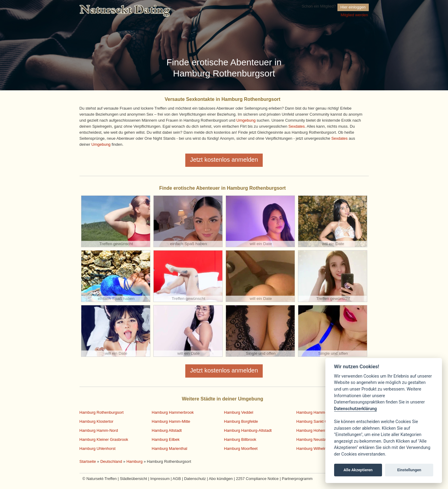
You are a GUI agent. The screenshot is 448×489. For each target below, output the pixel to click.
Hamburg (135, 461)
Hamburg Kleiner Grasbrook (104, 439)
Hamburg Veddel (239, 412)
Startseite (88, 461)
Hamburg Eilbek (166, 439)
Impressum (160, 479)
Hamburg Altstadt (167, 430)
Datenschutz (195, 479)
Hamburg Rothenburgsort (102, 412)
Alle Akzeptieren (358, 470)
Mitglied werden (354, 15)
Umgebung (246, 120)
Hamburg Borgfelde (241, 421)
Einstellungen (409, 470)
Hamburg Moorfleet (241, 449)
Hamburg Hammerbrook (173, 412)
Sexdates (296, 126)
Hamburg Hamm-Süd (315, 412)
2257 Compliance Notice (257, 479)
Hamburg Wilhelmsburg (317, 449)
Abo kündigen (221, 479)
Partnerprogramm (297, 479)
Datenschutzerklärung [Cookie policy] (356, 409)
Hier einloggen (353, 7)
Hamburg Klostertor (97, 421)
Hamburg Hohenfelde (315, 430)
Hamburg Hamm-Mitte (171, 421)
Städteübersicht (133, 479)
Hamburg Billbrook (240, 439)
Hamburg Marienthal (170, 449)
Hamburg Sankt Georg (316, 421)
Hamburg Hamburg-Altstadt (248, 430)
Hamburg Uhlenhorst (98, 449)
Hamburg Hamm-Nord (99, 430)
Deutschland (111, 461)
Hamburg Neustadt (313, 439)
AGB (177, 479)
